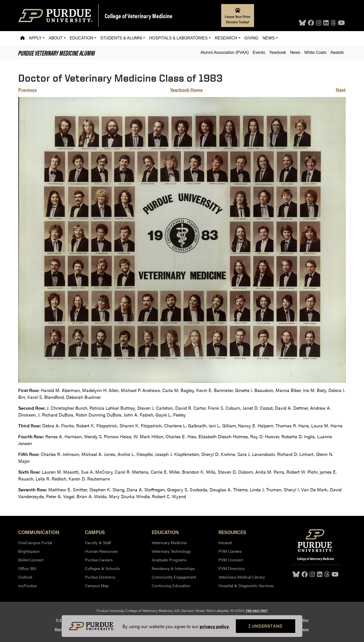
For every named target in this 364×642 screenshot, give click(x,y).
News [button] (269, 38)
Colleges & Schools (102, 568)
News (295, 52)
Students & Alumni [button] (121, 38)
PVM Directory (232, 568)
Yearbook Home (186, 90)
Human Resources (101, 551)
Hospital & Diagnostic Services (246, 586)
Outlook (25, 577)
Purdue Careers (99, 560)
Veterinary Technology (171, 551)
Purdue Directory (100, 577)
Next (341, 90)
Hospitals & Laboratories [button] (178, 38)
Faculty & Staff (98, 543)
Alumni (56, 53)
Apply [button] (35, 38)
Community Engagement (174, 577)
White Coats (315, 52)
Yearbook (278, 52)
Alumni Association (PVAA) (225, 52)
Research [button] (226, 38)
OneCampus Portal (35, 543)
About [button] (55, 38)
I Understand (266, 626)
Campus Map (97, 586)
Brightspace (29, 551)
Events (259, 52)
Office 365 (27, 568)
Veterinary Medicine (169, 543)
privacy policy (214, 626)
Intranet (225, 543)
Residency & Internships (173, 568)
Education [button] (82, 38)
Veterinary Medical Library (242, 577)
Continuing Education (171, 586)
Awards (337, 52)
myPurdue (27, 586)
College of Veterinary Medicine (139, 16)
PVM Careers (230, 551)
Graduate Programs (169, 560)
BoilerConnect (31, 560)
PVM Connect (231, 560)
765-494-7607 (257, 610)
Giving (252, 38)
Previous (27, 90)
